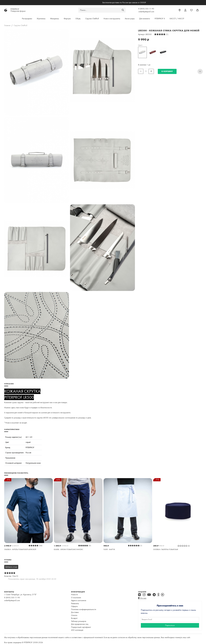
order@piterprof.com (146, 12)
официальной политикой (93, 637)
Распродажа (27, 19)
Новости (74, 595)
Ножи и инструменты (112, 19)
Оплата (74, 615)
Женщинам (55, 19)
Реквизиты (75, 603)
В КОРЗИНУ (167, 71)
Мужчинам (41, 19)
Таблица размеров (79, 621)
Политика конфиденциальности (84, 609)
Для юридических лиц (80, 624)
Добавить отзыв (11, 567)
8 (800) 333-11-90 (146, 9)
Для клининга (145, 19)
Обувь (78, 19)
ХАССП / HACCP (177, 19)
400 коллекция (77, 630)
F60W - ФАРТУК (109, 549)
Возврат (74, 618)
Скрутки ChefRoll (92, 19)
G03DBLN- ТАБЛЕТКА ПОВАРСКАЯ (166, 549)
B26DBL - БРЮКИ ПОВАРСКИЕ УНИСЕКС (69, 549)
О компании (76, 598)
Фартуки (67, 19)
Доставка (75, 612)
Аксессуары (130, 19)
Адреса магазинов (79, 600)
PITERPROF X (160, 19)
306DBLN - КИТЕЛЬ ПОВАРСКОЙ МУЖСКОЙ (20, 549)
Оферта (74, 606)
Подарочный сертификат (81, 627)
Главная (7, 25)
